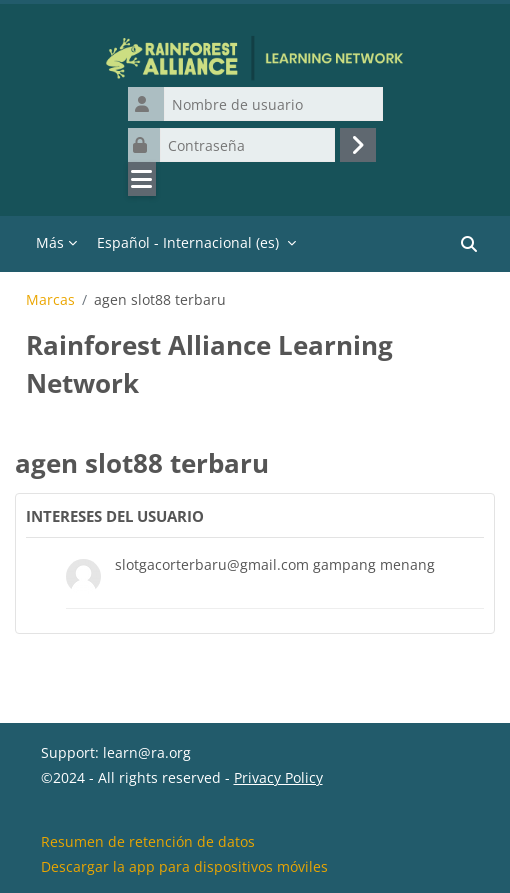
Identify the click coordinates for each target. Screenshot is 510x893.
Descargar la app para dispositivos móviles (184, 866)
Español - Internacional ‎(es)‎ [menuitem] (188, 242)
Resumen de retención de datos (148, 841)
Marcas (50, 300)
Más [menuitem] (50, 242)
